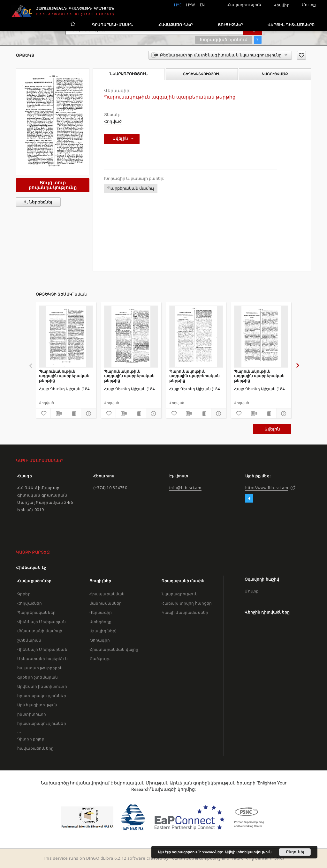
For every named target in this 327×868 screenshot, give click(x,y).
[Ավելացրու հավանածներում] (301, 55)
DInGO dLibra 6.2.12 (106, 858)
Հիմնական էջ (31, 567)
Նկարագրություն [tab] (129, 74)
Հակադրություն (244, 5)
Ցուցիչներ (230, 25)
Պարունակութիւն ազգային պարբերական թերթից (64, 376)
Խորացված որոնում (224, 40)
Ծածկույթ (99, 659)
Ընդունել (295, 852)
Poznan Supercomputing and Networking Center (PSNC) (227, 858)
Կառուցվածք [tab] (275, 74)
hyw (191, 5)
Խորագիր (100, 640)
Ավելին (272, 429)
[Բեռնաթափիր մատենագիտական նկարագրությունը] (58, 414)
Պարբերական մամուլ (131, 188)
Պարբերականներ (36, 612)
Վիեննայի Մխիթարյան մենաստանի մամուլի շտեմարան (42, 631)
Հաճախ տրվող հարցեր (187, 603)
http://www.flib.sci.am (267, 488)
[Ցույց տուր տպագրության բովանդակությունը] (73, 414)
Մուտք (309, 5)
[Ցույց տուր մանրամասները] (87, 414)
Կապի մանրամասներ (185, 612)
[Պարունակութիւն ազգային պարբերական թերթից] (66, 336)
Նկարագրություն (180, 594)
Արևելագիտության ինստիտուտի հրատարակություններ (42, 714)
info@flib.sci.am (185, 488)
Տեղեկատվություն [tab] (202, 74)
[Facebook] (249, 499)
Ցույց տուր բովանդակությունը (53, 185)
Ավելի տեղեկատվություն (248, 852)
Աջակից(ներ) (103, 631)
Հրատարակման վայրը (114, 649)
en (202, 5)
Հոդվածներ (30, 603)
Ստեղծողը (100, 622)
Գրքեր (24, 594)
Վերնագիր (101, 612)
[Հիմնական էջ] (72, 25)
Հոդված (113, 121)
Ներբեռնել (36, 202)
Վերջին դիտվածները (291, 25)
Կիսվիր (281, 5)
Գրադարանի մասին (113, 25)
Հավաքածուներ (176, 25)
